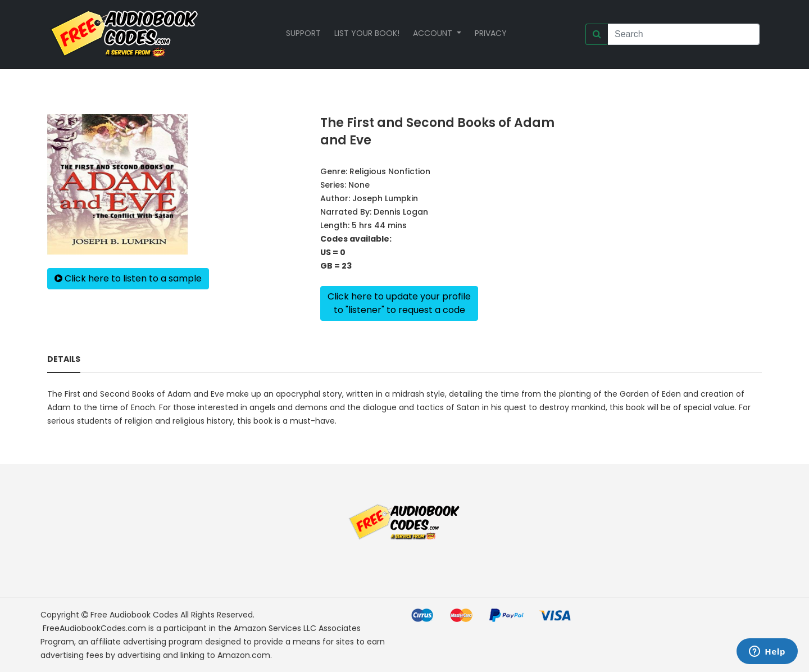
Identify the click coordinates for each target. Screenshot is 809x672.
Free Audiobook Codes (134, 615)
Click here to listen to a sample (128, 278)
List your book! (367, 33)
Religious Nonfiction (390, 171)
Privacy (491, 33)
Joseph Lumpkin (385, 198)
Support (303, 33)
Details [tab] (64, 359)
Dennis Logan (401, 212)
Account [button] (434, 33)
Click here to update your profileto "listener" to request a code (399, 303)
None (359, 185)
